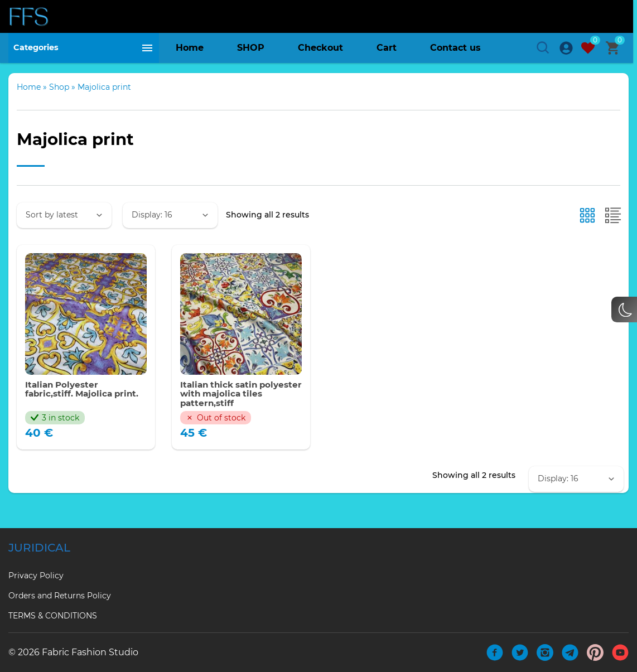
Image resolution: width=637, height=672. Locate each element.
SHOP (251, 50)
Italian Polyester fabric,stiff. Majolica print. (85, 400)
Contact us (455, 50)
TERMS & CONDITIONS (53, 616)
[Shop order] (64, 225)
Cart (387, 50)
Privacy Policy (36, 576)
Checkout (320, 50)
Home (190, 50)
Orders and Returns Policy (60, 596)
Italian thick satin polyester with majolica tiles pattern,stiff (235, 405)
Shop (59, 96)
